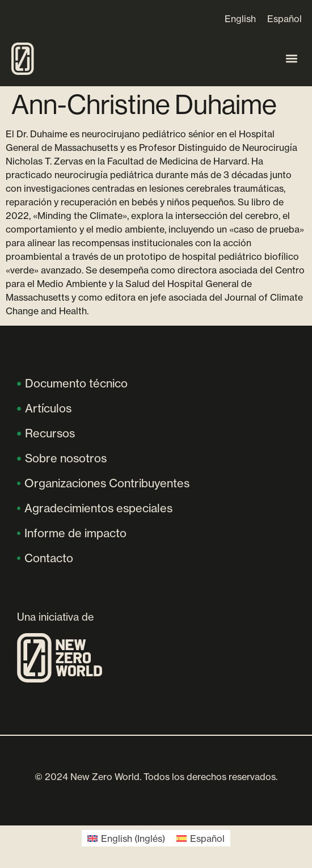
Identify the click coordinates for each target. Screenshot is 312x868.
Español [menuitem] (284, 19)
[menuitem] (240, 18)
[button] (291, 59)
